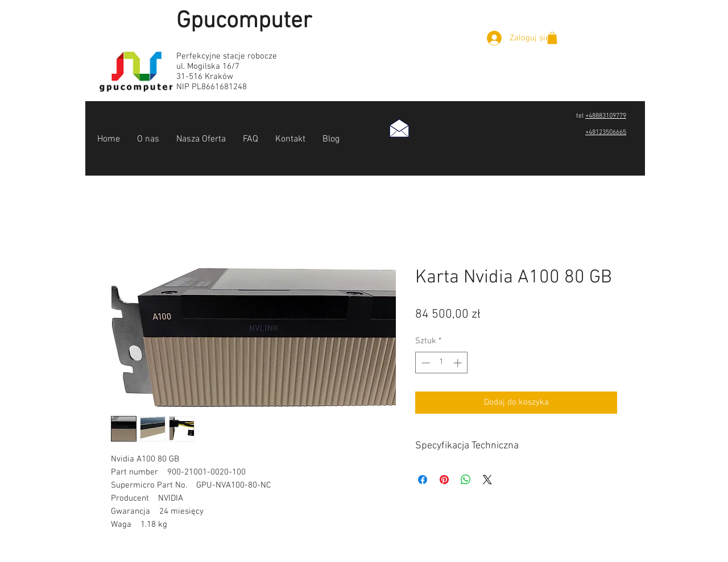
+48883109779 (606, 116)
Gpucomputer (244, 21)
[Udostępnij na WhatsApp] (466, 480)
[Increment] (459, 363)
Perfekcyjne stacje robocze (227, 56)
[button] (552, 38)
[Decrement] (425, 363)
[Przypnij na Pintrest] (444, 480)
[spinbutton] (442, 363)
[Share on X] (487, 480)
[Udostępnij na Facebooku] (423, 480)
